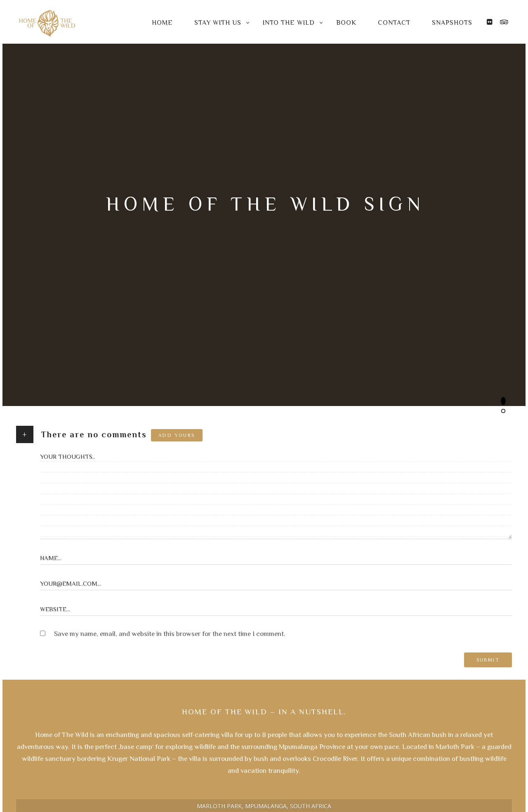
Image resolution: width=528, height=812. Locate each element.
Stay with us (218, 23)
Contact (394, 23)
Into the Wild (289, 23)
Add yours (177, 435)
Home (162, 23)
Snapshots (452, 23)
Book (346, 23)
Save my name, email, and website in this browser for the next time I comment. (170, 634)
